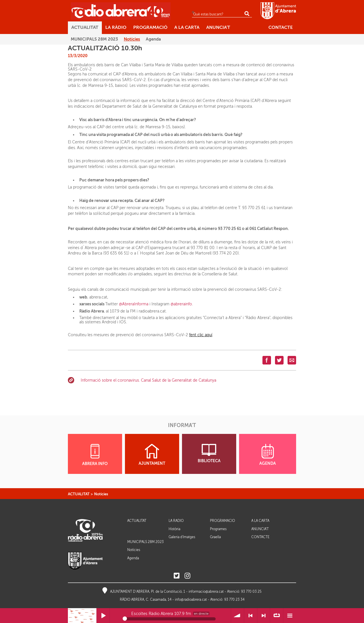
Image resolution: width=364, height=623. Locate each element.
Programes (218, 529)
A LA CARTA (260, 521)
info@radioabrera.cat (191, 600)
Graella (215, 537)
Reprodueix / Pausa (103, 616)
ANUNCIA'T (260, 529)
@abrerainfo (181, 304)
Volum (237, 616)
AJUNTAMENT (152, 455)
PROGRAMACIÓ (223, 521)
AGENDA (268, 455)
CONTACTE (260, 537)
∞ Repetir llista (277, 616)
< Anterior (251, 616)
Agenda (133, 558)
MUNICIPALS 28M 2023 (145, 542)
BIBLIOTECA (209, 453)
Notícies (101, 494)
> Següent (264, 616)
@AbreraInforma (134, 304)
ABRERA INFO (95, 455)
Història (174, 529)
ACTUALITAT (79, 494)
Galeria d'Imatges (182, 537)
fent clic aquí (201, 335)
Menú (290, 616)
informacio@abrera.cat (206, 592)
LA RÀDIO (176, 521)
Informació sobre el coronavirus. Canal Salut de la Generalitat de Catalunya (148, 380)
